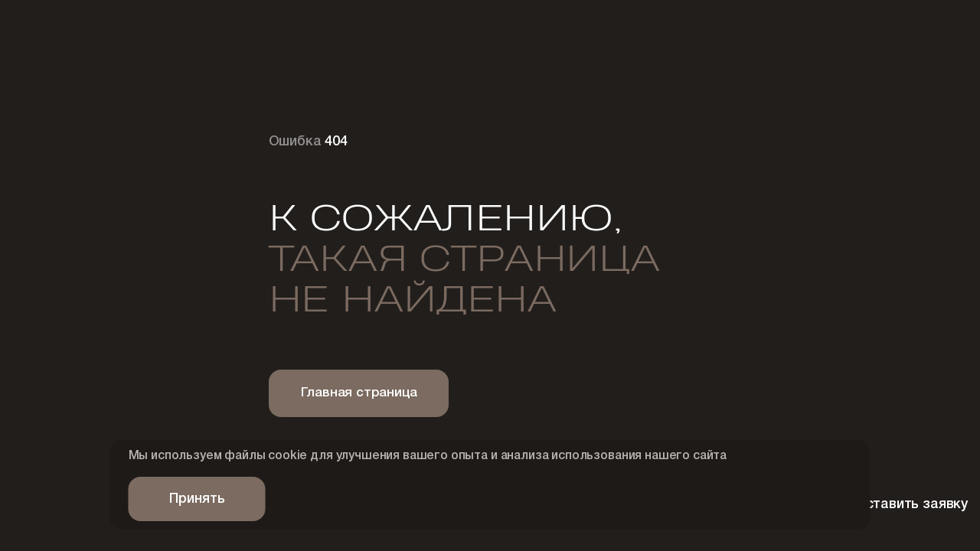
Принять (197, 499)
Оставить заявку (881, 505)
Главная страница (359, 393)
